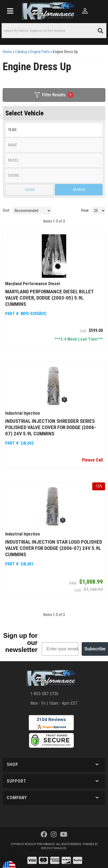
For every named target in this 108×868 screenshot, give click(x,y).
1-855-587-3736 (44, 693)
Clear (30, 190)
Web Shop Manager (54, 847)
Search (79, 190)
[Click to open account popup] (85, 11)
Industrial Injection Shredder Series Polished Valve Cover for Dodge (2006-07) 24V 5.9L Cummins (51, 427)
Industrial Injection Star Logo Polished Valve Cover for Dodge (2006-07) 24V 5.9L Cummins (54, 547)
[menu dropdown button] (10, 11)
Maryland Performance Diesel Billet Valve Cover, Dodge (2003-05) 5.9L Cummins (49, 297)
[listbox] (54, 130)
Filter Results (54, 95)
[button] (54, 31)
